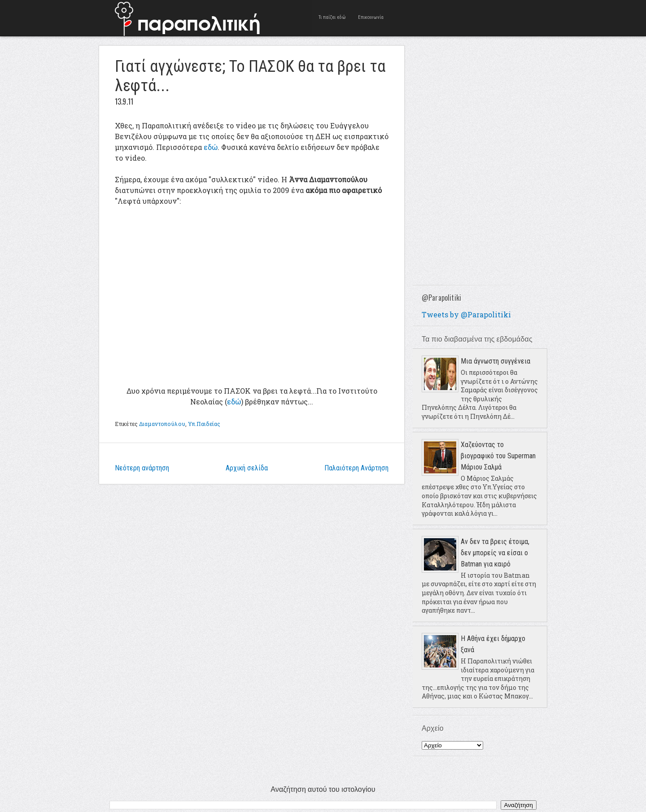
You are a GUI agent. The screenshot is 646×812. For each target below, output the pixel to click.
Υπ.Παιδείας (204, 424)
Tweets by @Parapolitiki (466, 314)
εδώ (211, 147)
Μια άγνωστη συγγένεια (495, 361)
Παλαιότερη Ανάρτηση (356, 468)
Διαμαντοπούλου (162, 424)
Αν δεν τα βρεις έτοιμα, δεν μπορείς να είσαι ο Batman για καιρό (495, 553)
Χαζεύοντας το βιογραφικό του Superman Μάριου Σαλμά (498, 456)
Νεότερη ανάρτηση (142, 468)
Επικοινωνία (371, 18)
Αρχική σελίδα (247, 468)
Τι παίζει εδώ (332, 18)
